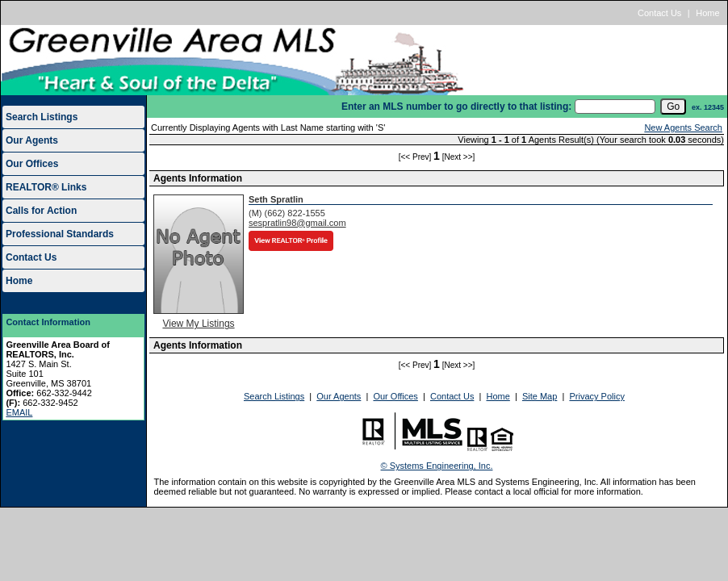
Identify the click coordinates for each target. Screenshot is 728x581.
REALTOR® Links (46, 187)
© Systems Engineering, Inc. (437, 466)
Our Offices (32, 164)
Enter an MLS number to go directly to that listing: (456, 107)
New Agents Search (683, 127)
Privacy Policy (596, 396)
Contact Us (659, 13)
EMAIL (19, 412)
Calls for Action (41, 211)
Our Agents (32, 140)
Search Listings (42, 117)
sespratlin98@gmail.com (297, 223)
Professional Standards (60, 234)
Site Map (540, 396)
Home (707, 13)
